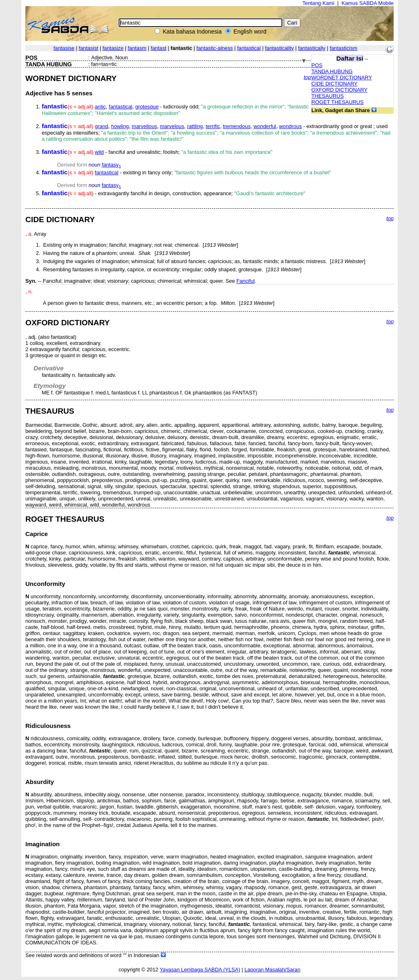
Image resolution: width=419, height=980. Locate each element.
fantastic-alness (215, 48)
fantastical (249, 48)
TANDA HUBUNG (332, 71)
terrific (213, 126)
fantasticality (279, 48)
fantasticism (344, 48)
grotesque (147, 107)
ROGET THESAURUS (338, 102)
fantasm (137, 48)
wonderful (265, 126)
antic (100, 107)
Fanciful (246, 281)
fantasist (88, 48)
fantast (158, 48)
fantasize (113, 48)
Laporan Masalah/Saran (272, 970)
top (307, 77)
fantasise (64, 48)
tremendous (237, 126)
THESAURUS (328, 96)
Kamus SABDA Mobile (368, 3)
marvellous (144, 126)
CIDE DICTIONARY (335, 84)
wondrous (291, 126)
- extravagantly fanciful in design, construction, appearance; (173, 193)
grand (102, 126)
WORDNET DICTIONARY (342, 78)
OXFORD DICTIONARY (339, 90)
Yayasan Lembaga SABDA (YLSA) (200, 970)
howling (120, 126)
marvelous (172, 126)
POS (317, 65)
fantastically (312, 48)
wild (99, 152)
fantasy (112, 165)
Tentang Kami (318, 3)
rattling (195, 126)
